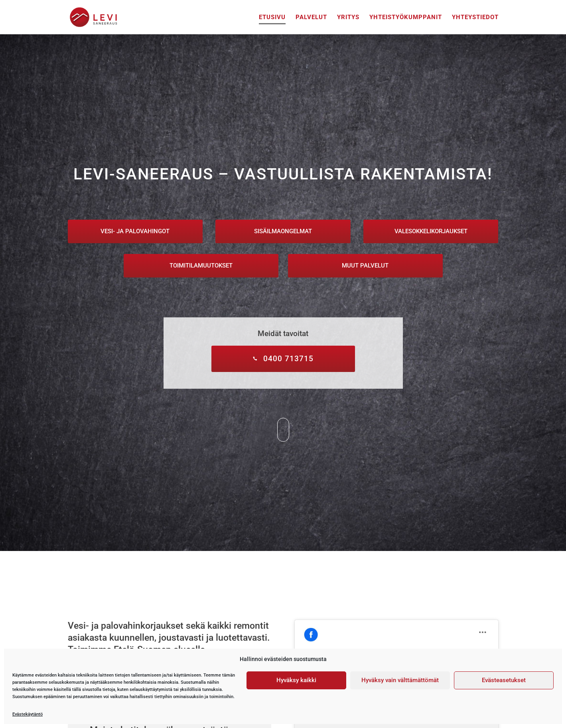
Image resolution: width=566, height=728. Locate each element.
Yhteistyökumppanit (406, 18)
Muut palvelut (365, 266)
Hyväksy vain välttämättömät (400, 680)
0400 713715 (288, 359)
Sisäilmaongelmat (283, 231)
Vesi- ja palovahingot (135, 231)
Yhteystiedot (475, 18)
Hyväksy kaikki (296, 680)
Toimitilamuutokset (201, 266)
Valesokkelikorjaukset (431, 231)
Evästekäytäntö (28, 714)
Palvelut (311, 18)
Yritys (348, 18)
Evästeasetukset (504, 680)
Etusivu (272, 18)
